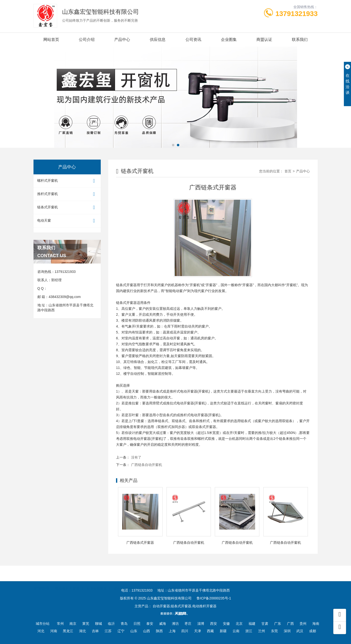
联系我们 (300, 40)
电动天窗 (67, 221)
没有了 (136, 457)
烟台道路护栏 (124, 581)
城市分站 (43, 624)
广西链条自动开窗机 (147, 465)
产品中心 (122, 40)
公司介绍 (87, 40)
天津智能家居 (97, 581)
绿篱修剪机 (150, 581)
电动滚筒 (172, 581)
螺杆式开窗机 (67, 181)
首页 (288, 171)
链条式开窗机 (67, 207)
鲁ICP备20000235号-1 (214, 598)
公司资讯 (193, 40)
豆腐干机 (193, 581)
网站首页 (51, 40)
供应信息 (158, 40)
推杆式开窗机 (67, 194)
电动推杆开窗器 (67, 581)
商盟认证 (264, 40)
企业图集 (229, 40)
